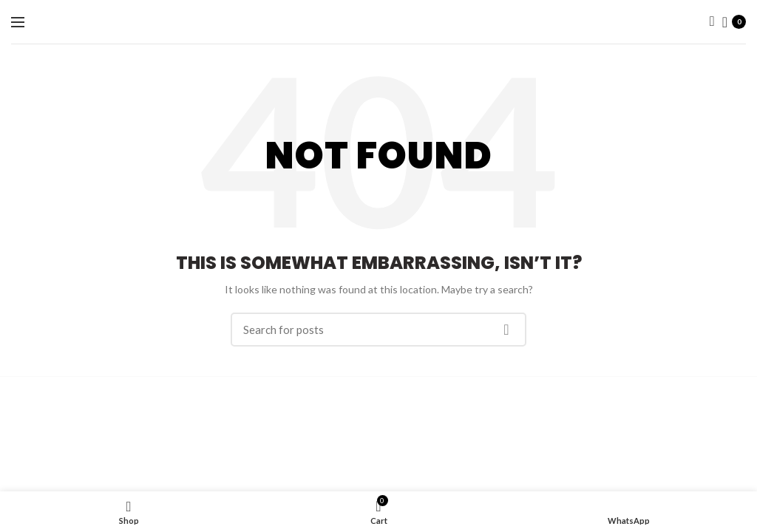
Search (506, 330)
